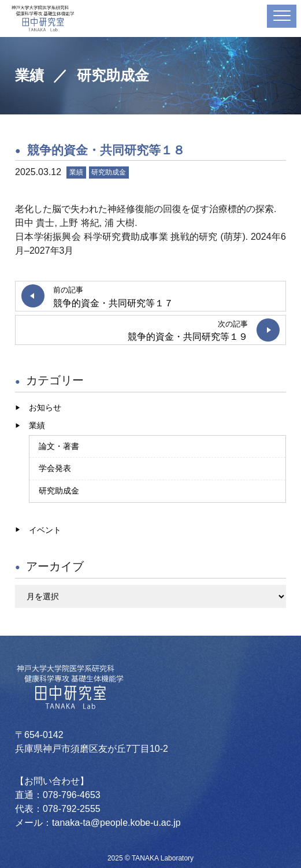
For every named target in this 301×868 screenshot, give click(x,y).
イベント (45, 530)
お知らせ (45, 407)
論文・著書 (59, 446)
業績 (76, 172)
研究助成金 (109, 172)
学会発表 (55, 468)
